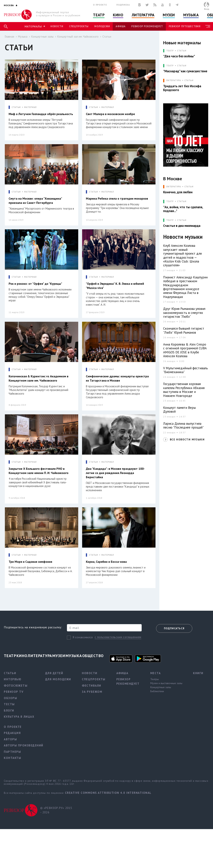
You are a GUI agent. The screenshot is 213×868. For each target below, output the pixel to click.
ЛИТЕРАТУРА (174, 80)
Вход (207, 9)
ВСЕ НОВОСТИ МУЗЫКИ (187, 439)
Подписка (123, 5)
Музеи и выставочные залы (166, 683)
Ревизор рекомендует (147, 26)
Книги (198, 673)
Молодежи (102, 26)
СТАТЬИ (16, 107)
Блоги (9, 710)
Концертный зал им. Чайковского (78, 37)
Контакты (12, 758)
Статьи (107, 37)
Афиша (121, 26)
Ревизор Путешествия (185, 26)
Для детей (54, 673)
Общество (93, 656)
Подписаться (174, 628)
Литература (143, 15)
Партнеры (12, 752)
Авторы (10, 739)
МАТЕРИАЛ (30, 107)
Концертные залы (42, 37)
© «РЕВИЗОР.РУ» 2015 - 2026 (56, 810)
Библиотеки (157, 691)
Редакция (12, 733)
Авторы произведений (24, 745)
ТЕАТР (170, 51)
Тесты (9, 704)
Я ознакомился (83, 637)
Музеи (169, 15)
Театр (99, 15)
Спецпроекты (79, 26)
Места (156, 673)
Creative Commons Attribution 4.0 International (108, 793)
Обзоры (10, 698)
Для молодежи (58, 679)
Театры (155, 679)
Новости (57, 26)
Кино (118, 15)
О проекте (100, 5)
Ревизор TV (14, 692)
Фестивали (92, 686)
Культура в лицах (19, 717)
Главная (9, 37)
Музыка (191, 15)
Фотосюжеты (16, 686)
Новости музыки (183, 237)
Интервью (13, 679)
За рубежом (92, 692)
